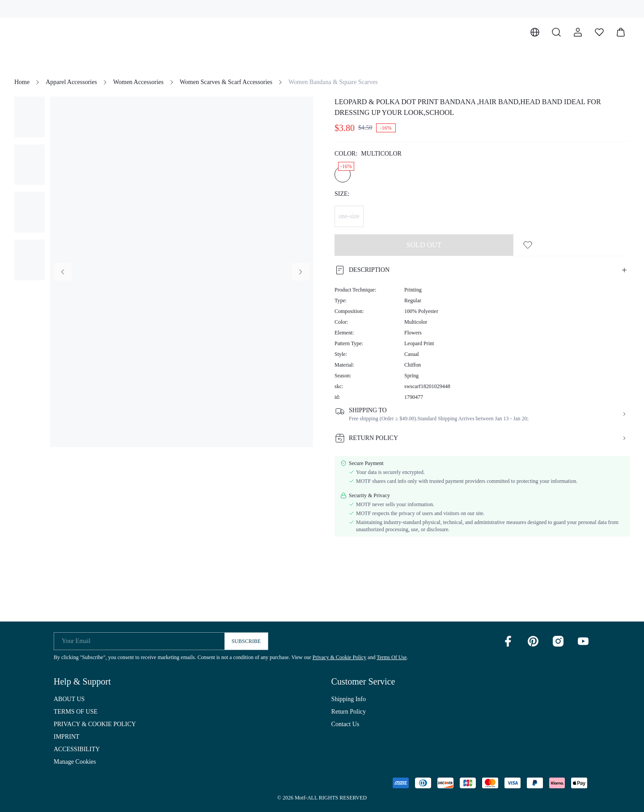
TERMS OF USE (76, 712)
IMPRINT (67, 737)
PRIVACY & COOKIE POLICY (95, 724)
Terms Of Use (392, 657)
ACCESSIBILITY (77, 749)
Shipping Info (349, 699)
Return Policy (349, 712)
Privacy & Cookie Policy (339, 657)
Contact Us (345, 724)
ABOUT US (69, 699)
